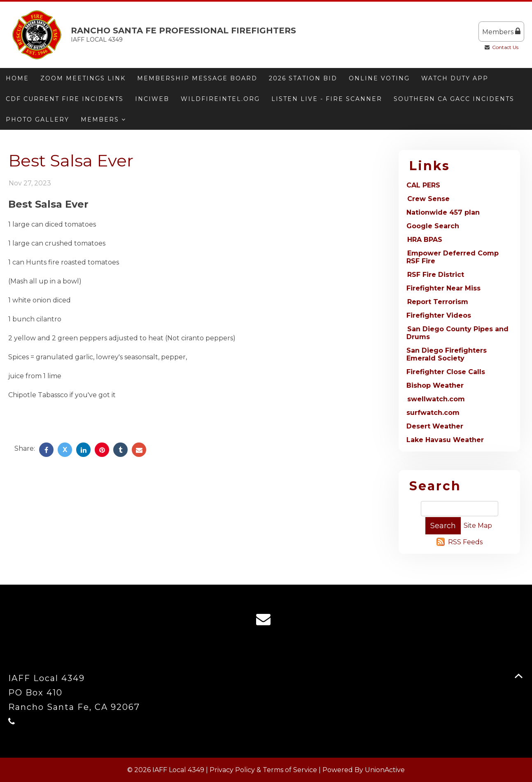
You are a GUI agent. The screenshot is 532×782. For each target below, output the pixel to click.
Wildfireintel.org (220, 99)
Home (17, 78)
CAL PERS (423, 185)
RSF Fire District (436, 275)
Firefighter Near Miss (443, 288)
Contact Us (505, 47)
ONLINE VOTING (379, 78)
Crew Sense (428, 199)
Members (501, 32)
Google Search (433, 226)
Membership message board (197, 78)
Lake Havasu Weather (445, 440)
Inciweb (152, 99)
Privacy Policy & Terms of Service (263, 770)
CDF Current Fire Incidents (65, 99)
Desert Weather (435, 426)
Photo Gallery (37, 119)
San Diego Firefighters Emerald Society (447, 354)
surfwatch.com (433, 413)
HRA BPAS (425, 240)
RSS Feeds (465, 542)
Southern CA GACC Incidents (454, 99)
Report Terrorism (438, 302)
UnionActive (385, 770)
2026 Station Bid (303, 78)
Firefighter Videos (439, 315)
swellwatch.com (436, 399)
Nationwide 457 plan (443, 212)
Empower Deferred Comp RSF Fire (453, 257)
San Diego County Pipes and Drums (457, 333)
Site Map (478, 526)
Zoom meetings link (83, 78)
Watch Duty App (455, 78)
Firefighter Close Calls (446, 372)
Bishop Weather (435, 385)
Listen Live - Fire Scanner (327, 99)
